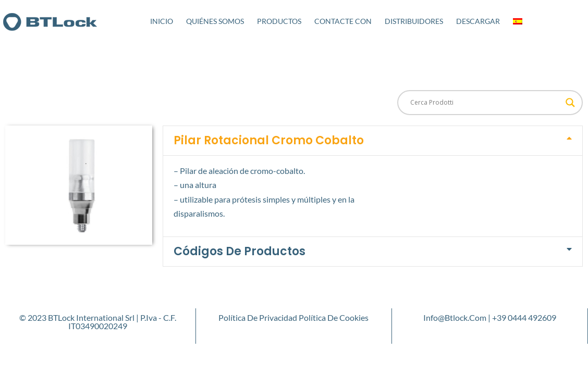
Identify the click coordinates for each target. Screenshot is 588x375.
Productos (279, 21)
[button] (373, 141)
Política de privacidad (258, 317)
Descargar (478, 21)
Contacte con (343, 21)
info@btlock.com (455, 317)
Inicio (162, 21)
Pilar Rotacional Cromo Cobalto (269, 140)
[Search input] (485, 103)
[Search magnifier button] (570, 103)
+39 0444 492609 (524, 317)
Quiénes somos (215, 21)
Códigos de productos (240, 251)
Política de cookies (334, 317)
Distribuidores (414, 21)
